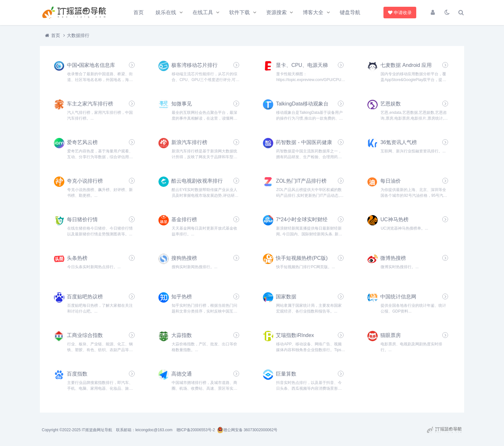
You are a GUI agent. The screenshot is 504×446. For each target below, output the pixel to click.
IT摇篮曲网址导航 (97, 430)
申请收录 (401, 13)
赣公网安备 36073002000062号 (247, 430)
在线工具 (203, 12)
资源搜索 (276, 12)
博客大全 (313, 12)
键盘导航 (350, 12)
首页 (139, 12)
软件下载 (239, 12)
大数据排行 (78, 35)
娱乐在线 (166, 12)
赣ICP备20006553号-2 (196, 430)
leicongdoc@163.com (154, 430)
